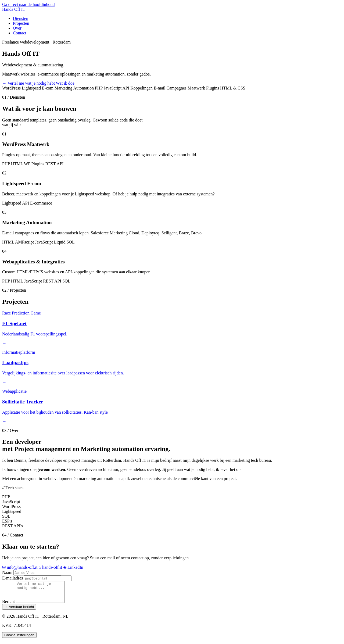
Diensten (21, 18)
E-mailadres (12, 578)
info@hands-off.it (20, 567)
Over (17, 28)
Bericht (8, 605)
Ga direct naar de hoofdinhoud (28, 4)
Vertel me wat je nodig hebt (28, 83)
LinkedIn (73, 567)
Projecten (21, 23)
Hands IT (14, 9)
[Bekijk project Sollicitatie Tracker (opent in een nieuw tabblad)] (172, 406)
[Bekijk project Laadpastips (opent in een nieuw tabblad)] (172, 367)
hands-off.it (51, 567)
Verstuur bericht (19, 611)
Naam (7, 572)
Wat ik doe (65, 83)
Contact (20, 33)
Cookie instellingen (19, 639)
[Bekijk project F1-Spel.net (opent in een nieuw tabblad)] (172, 328)
